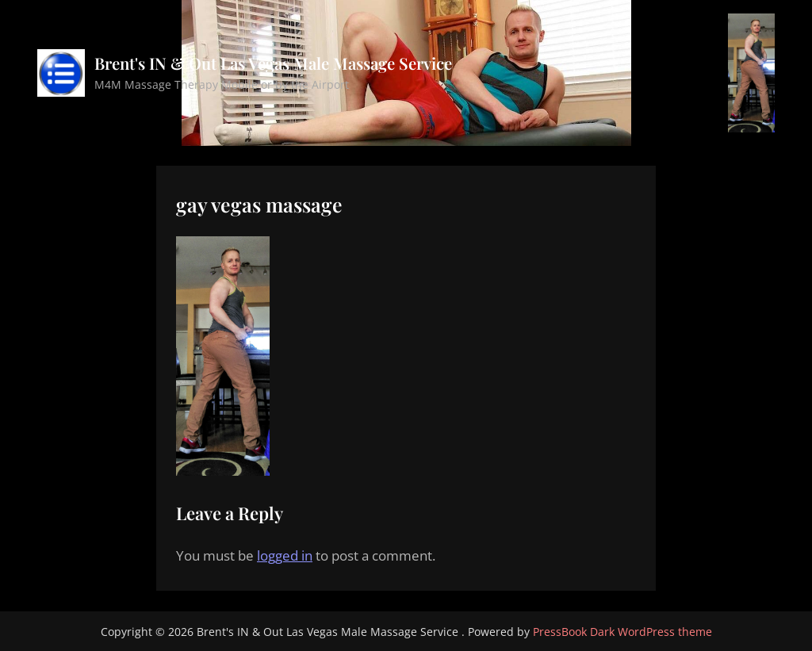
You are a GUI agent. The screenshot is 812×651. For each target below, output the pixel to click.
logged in (285, 555)
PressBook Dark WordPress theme (622, 632)
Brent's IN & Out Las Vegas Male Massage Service (273, 63)
